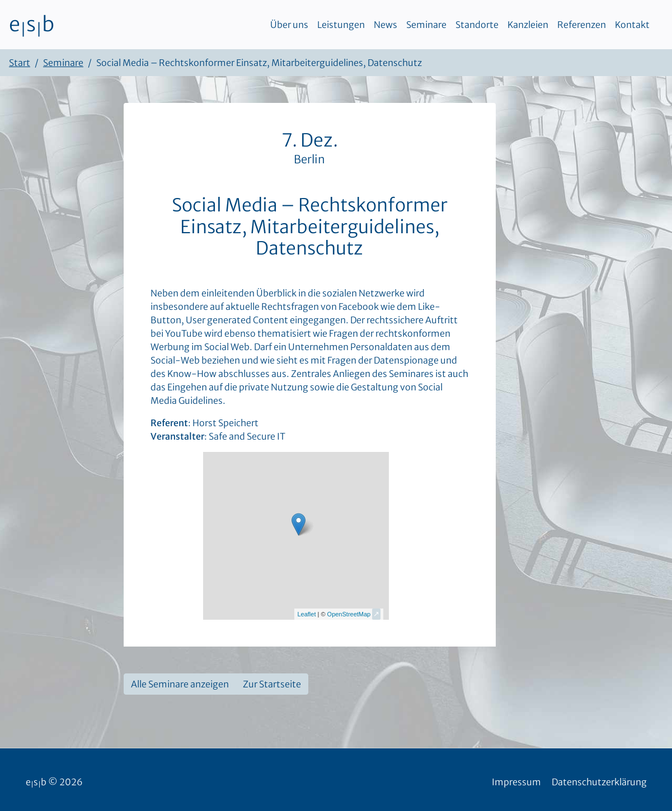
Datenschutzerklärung (599, 782)
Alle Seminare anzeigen (180, 684)
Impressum (516, 782)
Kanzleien (528, 25)
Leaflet (306, 614)
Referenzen (582, 25)
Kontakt (632, 25)
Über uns (289, 25)
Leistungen (341, 25)
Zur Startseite (272, 684)
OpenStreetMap (349, 614)
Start (20, 63)
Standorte (477, 25)
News (386, 25)
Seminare (426, 25)
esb (32, 25)
